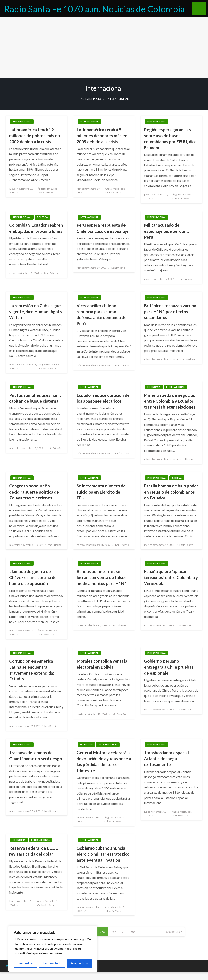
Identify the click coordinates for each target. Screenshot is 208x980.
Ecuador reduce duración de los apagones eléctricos (103, 398)
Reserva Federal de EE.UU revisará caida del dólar (34, 851)
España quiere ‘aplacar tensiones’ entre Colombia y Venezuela (171, 577)
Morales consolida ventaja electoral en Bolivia (102, 664)
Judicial (177, 478)
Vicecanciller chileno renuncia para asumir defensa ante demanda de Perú (102, 314)
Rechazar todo (52, 963)
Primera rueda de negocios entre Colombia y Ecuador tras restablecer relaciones (170, 401)
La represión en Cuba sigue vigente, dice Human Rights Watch (35, 312)
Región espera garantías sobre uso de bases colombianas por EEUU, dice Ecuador (170, 139)
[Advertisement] (104, 47)
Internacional (22, 121)
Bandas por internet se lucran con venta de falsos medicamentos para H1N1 (102, 577)
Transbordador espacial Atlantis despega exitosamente (166, 758)
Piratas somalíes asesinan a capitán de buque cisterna (35, 398)
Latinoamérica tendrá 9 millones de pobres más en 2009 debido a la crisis (35, 136)
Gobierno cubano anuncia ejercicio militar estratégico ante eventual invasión (103, 854)
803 (133, 932)
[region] (53, 949)
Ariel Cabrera (51, 273)
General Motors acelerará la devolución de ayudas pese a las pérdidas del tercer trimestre (104, 761)
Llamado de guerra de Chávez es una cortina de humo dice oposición (33, 577)
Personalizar (25, 963)
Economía (154, 387)
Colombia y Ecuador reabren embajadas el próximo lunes (36, 228)
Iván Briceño (118, 268)
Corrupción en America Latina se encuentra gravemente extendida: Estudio (32, 670)
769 (114, 932)
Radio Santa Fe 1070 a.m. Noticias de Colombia (94, 9)
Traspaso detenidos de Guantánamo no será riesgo (36, 755)
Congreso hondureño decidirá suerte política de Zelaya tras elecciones (34, 492)
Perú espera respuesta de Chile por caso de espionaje (103, 228)
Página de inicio (90, 99)
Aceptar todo (79, 963)
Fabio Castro (122, 453)
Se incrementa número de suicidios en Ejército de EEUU (101, 492)
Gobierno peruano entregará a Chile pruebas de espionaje (169, 667)
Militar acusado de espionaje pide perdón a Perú (167, 231)
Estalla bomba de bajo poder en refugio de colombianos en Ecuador (171, 492)
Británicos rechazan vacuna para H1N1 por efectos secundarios (170, 312)
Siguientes (173, 932)
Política (42, 217)
